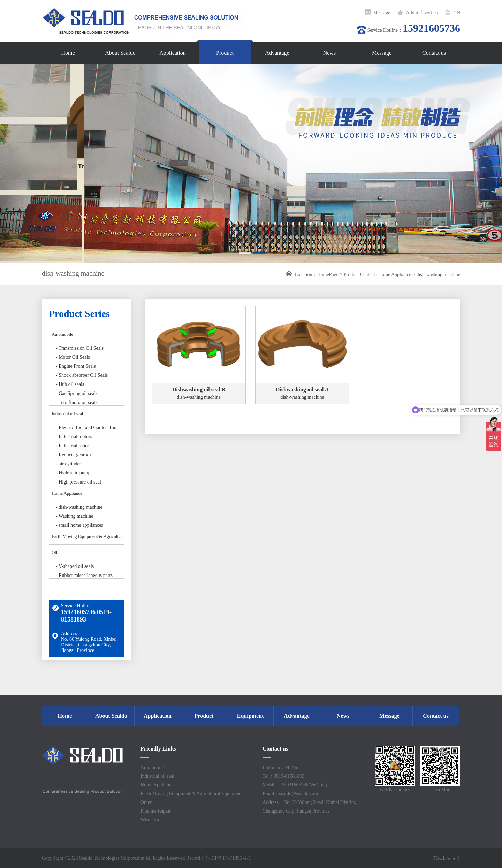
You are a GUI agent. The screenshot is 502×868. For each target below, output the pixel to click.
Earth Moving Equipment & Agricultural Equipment (88, 536)
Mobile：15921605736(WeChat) (295, 785)
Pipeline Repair (156, 811)
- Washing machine (74, 516)
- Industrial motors (74, 437)
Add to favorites (422, 13)
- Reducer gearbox (74, 455)
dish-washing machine (438, 275)
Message (382, 13)
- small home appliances (79, 525)
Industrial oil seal (67, 414)
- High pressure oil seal (78, 482)
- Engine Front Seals (76, 366)
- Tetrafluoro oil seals (77, 402)
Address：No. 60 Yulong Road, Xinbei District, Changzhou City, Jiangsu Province (309, 807)
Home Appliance (395, 275)
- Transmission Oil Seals (80, 348)
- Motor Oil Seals (73, 357)
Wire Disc (150, 820)
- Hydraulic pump (73, 473)
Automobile (62, 334)
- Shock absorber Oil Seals (82, 375)
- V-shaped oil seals (75, 566)
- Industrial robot (72, 446)
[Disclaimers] (446, 858)
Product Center (358, 275)
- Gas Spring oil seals (77, 393)
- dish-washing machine (79, 507)
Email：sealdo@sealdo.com (290, 794)
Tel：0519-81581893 (283, 776)
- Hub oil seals (70, 384)
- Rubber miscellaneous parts (84, 575)
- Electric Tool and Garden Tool (87, 428)
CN (457, 13)
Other (57, 552)
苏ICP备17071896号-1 (228, 858)
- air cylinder (68, 464)
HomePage (328, 275)
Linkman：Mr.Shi (280, 767)
